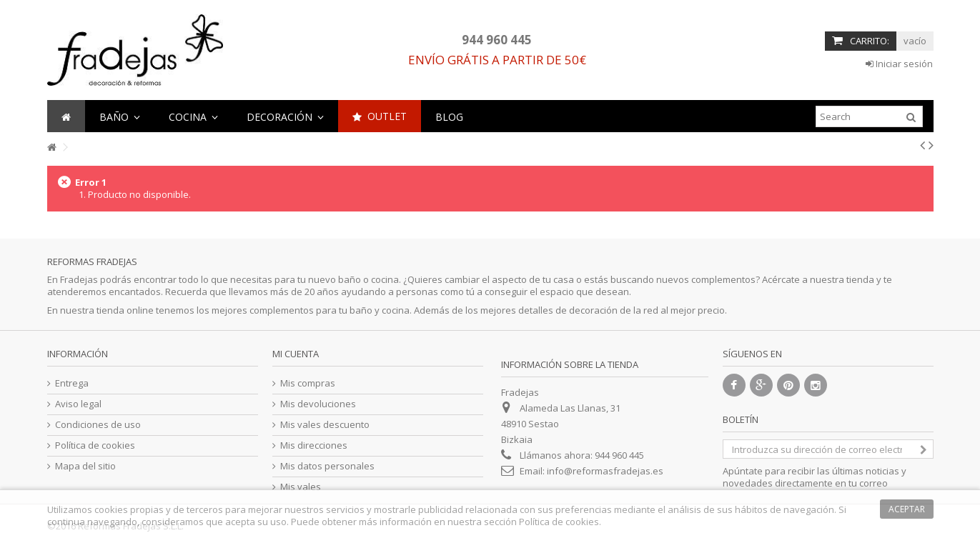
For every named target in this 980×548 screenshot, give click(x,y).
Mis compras (308, 383)
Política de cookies (95, 445)
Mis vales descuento (325, 425)
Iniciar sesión (899, 64)
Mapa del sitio (85, 466)
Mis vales (301, 487)
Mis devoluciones (318, 404)
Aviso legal (78, 404)
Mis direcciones (314, 445)
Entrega (72, 383)
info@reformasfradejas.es (605, 471)
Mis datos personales (327, 466)
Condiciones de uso (98, 425)
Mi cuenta (296, 354)
